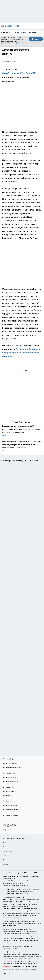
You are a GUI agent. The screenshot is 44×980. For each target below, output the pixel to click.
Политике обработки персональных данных (11, 44)
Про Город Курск (8, 787)
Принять (36, 39)
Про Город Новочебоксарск (12, 768)
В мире (24, 32)
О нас (5, 843)
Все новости (6, 32)
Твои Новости (7, 801)
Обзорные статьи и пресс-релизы (14, 838)
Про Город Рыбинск (9, 791)
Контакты (6, 847)
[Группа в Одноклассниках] (8, 825)
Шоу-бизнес (10, 61)
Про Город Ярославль (10, 805)
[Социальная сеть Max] (4, 830)
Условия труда (7, 851)
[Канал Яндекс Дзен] (15, 825)
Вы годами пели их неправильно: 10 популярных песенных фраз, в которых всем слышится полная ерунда (22, 431)
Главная (5, 864)
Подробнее (7, 943)
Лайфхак (16, 32)
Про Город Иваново (9, 777)
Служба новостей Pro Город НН (19, 73)
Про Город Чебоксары (10, 763)
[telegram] (26, 371)
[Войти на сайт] (40, 26)
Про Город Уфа (8, 796)
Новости (6, 860)
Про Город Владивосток (11, 810)
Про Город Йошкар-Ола (11, 781)
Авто (4, 855)
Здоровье (32, 32)
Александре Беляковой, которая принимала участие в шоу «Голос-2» (22, 353)
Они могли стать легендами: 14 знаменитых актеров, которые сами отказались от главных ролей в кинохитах (22, 446)
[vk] (19, 371)
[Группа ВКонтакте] (4, 825)
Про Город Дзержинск (10, 759)
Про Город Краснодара (10, 815)
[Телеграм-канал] (11, 825)
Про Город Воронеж (9, 773)
